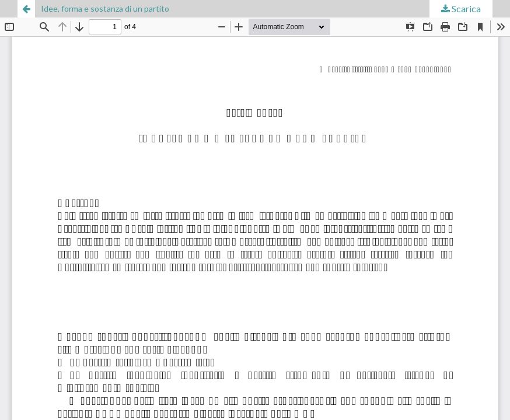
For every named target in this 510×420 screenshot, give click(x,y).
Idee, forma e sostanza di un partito (105, 8)
